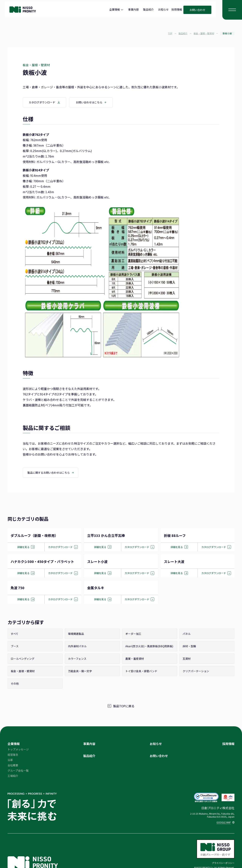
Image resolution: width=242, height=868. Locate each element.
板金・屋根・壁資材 (23, 672)
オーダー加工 (133, 634)
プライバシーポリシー (223, 863)
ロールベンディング (23, 659)
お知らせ (163, 9)
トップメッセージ (18, 750)
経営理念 (13, 755)
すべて (15, 634)
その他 (15, 684)
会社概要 (13, 766)
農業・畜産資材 (135, 659)
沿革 (10, 761)
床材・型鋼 (189, 647)
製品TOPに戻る (121, 707)
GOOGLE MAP (225, 823)
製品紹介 (148, 9)
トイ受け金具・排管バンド (141, 672)
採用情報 (177, 9)
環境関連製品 (76, 634)
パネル (187, 634)
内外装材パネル (77, 647)
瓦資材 (187, 659)
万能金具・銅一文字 (80, 672)
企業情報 (115, 9)
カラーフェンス (77, 659)
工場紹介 (13, 777)
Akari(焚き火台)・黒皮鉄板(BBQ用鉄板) (149, 647)
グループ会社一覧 (18, 771)
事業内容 (133, 9)
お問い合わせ (197, 10)
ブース (15, 647)
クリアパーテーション (196, 672)
